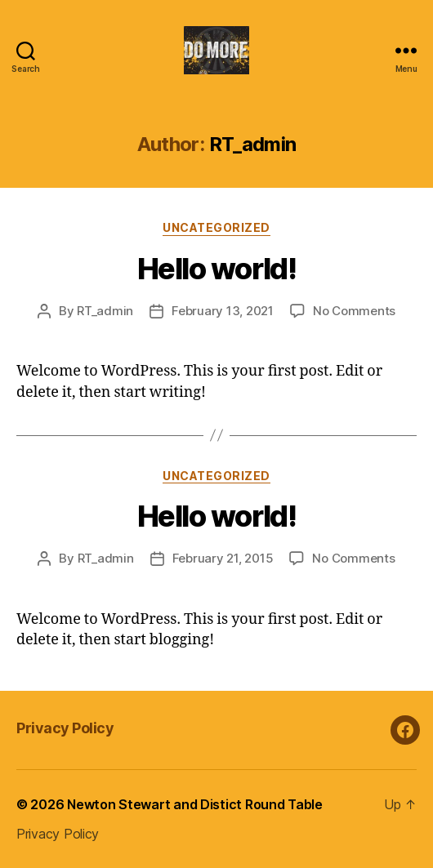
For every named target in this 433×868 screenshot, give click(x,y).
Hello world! (216, 269)
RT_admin (105, 311)
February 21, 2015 (223, 558)
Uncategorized (216, 227)
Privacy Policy (65, 728)
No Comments (354, 311)
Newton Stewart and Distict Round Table (195, 804)
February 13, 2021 (223, 311)
